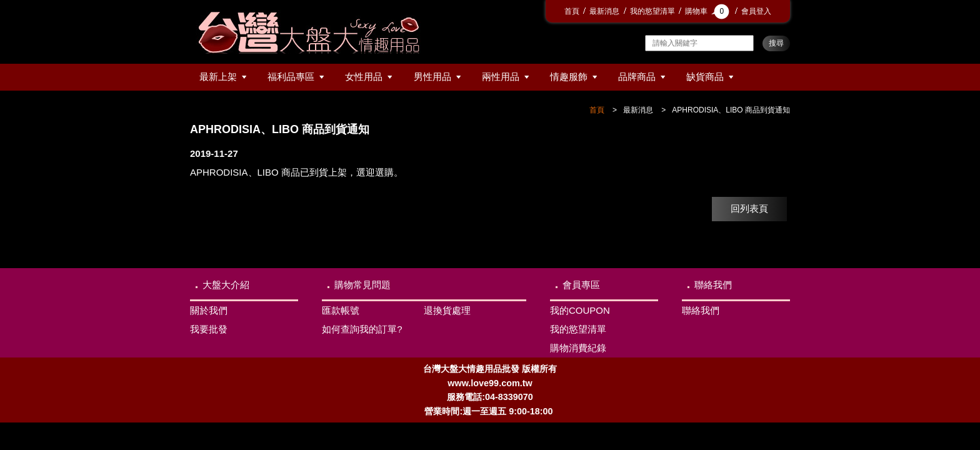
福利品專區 (291, 77)
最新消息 (604, 11)
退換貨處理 (447, 310)
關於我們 (209, 310)
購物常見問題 (362, 285)
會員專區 (581, 285)
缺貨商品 (705, 77)
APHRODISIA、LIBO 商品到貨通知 (731, 110)
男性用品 (432, 77)
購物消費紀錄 (578, 348)
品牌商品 (637, 77)
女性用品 (364, 77)
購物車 (708, 11)
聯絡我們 (713, 285)
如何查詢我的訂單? (362, 329)
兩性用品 (501, 77)
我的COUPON (580, 310)
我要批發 (209, 329)
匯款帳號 (341, 310)
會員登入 (756, 11)
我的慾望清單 (652, 11)
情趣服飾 (569, 77)
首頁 (572, 11)
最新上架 (218, 77)
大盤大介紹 (226, 285)
